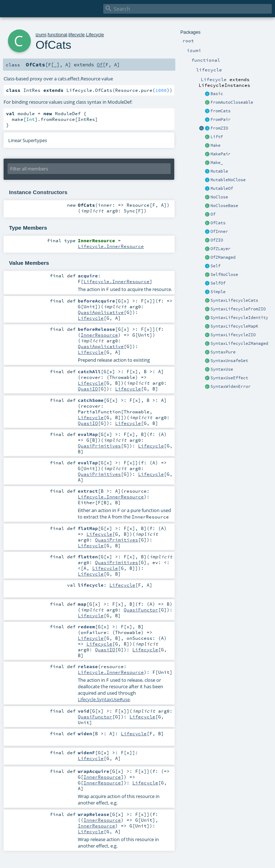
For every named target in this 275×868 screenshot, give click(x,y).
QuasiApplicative (101, 312)
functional (58, 35)
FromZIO (219, 128)
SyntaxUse (222, 369)
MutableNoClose (228, 180)
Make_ (217, 163)
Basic (217, 94)
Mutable (219, 171)
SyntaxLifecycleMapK (234, 326)
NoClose (219, 197)
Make (215, 145)
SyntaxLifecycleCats (234, 300)
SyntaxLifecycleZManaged (239, 343)
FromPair (221, 119)
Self (215, 266)
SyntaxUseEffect (229, 378)
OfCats (218, 223)
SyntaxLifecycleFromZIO (238, 309)
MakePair (221, 154)
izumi (41, 35)
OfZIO (217, 240)
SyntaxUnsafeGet (229, 361)
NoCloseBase (224, 206)
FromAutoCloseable (232, 102)
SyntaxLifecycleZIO (233, 335)
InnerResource (99, 335)
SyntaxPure (223, 352)
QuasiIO (88, 389)
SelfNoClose (224, 275)
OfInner (219, 231)
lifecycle (77, 35)
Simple (218, 292)
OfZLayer (221, 249)
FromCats (221, 111)
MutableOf (222, 188)
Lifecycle (95, 35)
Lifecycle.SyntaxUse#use (104, 699)
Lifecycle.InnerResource (111, 246)
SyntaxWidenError (231, 386)
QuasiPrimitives (99, 446)
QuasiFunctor (141, 610)
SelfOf (218, 283)
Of (213, 214)
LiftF (217, 137)
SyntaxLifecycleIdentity (239, 318)
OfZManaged (223, 257)
